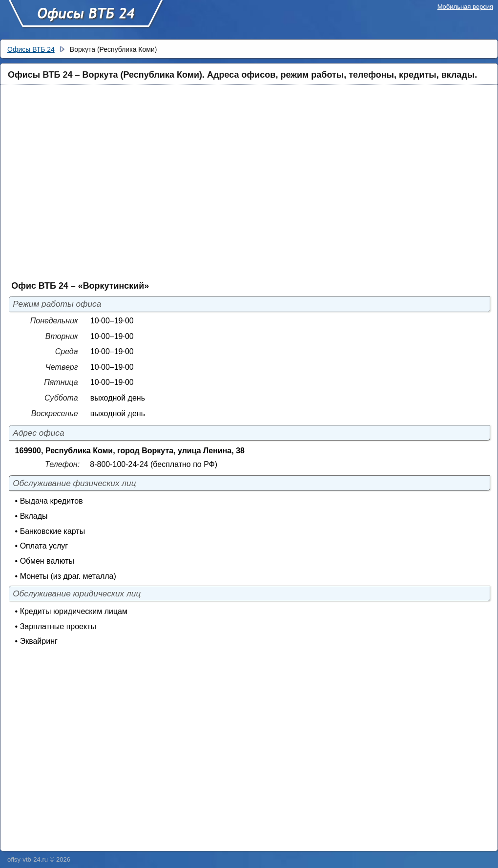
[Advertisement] (92, 182)
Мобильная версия (465, 7)
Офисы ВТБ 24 (85, 18)
